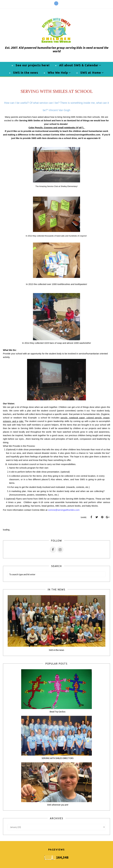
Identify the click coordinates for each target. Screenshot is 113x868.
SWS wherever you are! (58, 805)
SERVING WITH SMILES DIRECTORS (58, 758)
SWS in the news (56, 650)
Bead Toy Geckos (58, 712)
